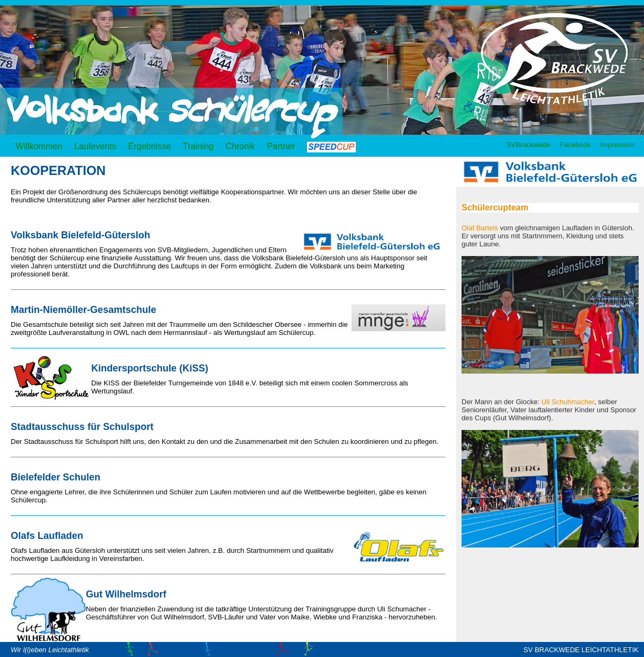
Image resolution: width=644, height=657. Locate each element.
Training (198, 146)
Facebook (575, 145)
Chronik (240, 146)
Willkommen (39, 146)
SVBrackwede (528, 145)
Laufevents (95, 146)
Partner (285, 146)
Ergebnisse (150, 146)
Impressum (617, 145)
